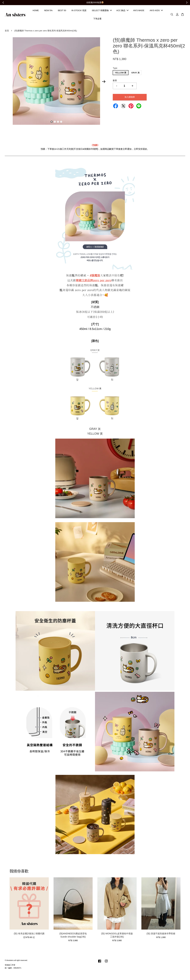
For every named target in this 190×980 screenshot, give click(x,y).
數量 (115, 81)
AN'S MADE (139, 11)
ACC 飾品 (122, 11)
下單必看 (97, 19)
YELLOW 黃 (121, 73)
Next (104, 82)
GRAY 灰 (135, 73)
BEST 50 (62, 11)
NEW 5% (48, 11)
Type (115, 69)
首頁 (7, 31)
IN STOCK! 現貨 (79, 11)
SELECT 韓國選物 (102, 11)
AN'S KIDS (156, 11)
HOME (36, 11)
